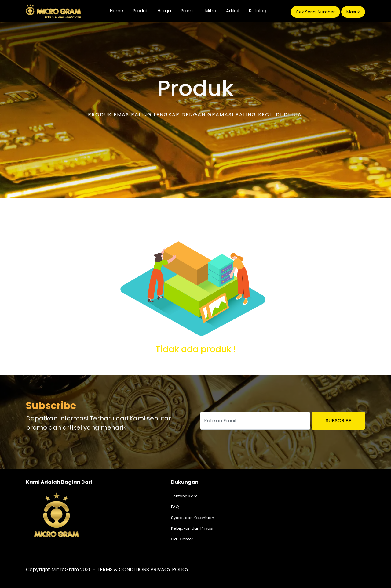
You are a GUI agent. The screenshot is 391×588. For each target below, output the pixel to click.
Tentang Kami (185, 496)
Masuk (353, 12)
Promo (188, 11)
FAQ (175, 507)
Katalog (258, 11)
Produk (140, 11)
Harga (164, 11)
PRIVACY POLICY (170, 570)
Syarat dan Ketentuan (193, 518)
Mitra (211, 11)
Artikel (233, 11)
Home (119, 11)
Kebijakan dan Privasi (192, 528)
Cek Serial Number (315, 12)
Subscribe (338, 421)
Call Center (182, 539)
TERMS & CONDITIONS (123, 570)
